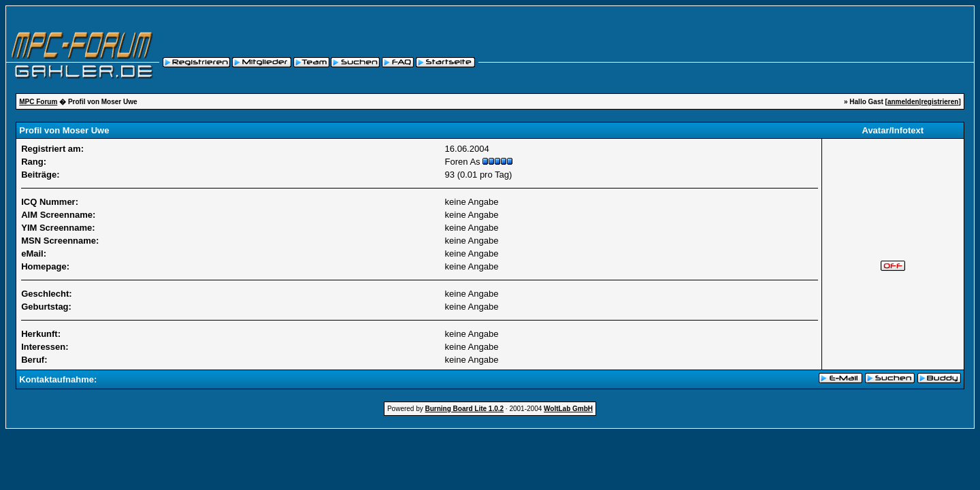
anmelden (903, 102)
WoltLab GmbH (568, 409)
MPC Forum (38, 102)
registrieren (940, 102)
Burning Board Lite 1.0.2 (465, 409)
